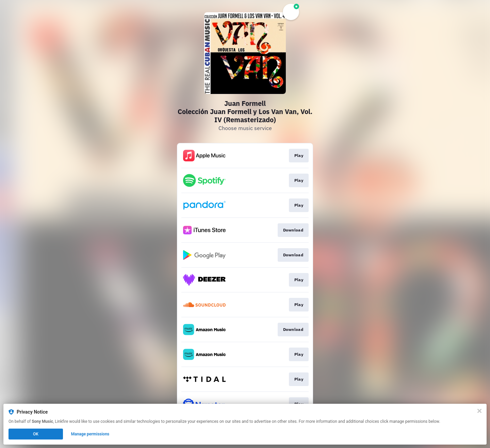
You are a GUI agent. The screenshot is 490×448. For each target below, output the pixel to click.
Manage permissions (90, 434)
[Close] (479, 411)
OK (36, 434)
